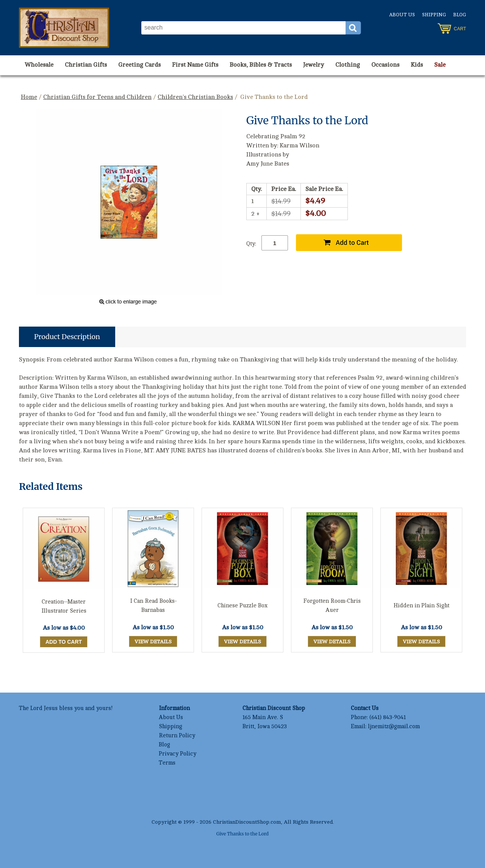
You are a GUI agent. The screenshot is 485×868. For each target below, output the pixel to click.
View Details (153, 642)
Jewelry (314, 65)
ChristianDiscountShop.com (247, 822)
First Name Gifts (195, 65)
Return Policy (177, 736)
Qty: (251, 244)
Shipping (434, 15)
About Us (402, 15)
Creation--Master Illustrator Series (64, 606)
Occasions (385, 65)
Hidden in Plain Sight (422, 606)
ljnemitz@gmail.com (394, 726)
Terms (167, 763)
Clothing (348, 65)
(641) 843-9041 (388, 717)
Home (29, 97)
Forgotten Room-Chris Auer (332, 606)
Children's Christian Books (195, 97)
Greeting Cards (139, 65)
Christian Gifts (86, 65)
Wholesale (39, 65)
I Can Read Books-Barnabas (153, 606)
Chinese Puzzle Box (242, 606)
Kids (417, 65)
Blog (460, 15)
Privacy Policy (178, 754)
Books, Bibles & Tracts (261, 65)
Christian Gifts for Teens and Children (97, 97)
